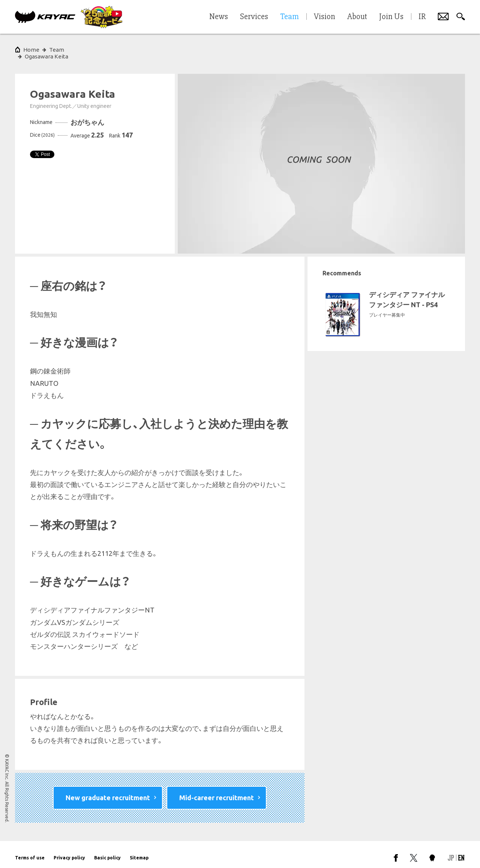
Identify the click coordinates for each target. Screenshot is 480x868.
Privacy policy (69, 851)
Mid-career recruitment (217, 791)
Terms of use (30, 851)
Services (254, 17)
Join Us (391, 17)
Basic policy (107, 851)
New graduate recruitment (108, 791)
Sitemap (139, 851)
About (357, 17)
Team (57, 50)
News (219, 17)
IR (422, 17)
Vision (325, 17)
